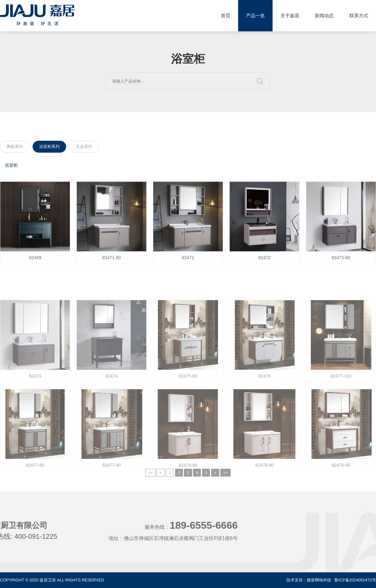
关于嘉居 (290, 16)
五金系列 (84, 148)
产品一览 (255, 16)
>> (225, 477)
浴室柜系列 (49, 148)
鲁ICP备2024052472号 (355, 580)
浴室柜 (11, 167)
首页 (226, 16)
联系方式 (359, 16)
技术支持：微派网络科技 (309, 580)
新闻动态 (324, 16)
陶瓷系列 (15, 148)
